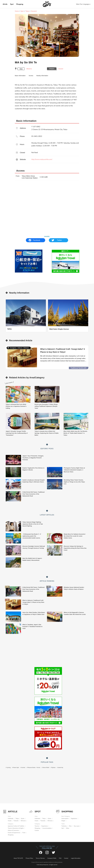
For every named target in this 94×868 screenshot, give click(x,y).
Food (24, 833)
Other (68, 828)
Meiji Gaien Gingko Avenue (59, 329)
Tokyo (27, 11)
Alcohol (23, 768)
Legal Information (76, 858)
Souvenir (61, 69)
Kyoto (23, 818)
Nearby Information (42, 76)
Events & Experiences (14, 833)
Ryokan (53, 768)
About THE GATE (18, 858)
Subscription (65, 818)
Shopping (20, 4)
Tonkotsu (64, 826)
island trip (60, 768)
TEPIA (9, 329)
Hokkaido (11, 818)
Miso (70, 826)
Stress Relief (46, 768)
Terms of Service (40, 858)
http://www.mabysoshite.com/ (42, 159)
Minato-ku (29, 69)
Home (17, 11)
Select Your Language (83, 4)
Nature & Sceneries (13, 830)
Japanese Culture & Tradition (16, 826)
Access (31, 76)
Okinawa (23, 821)
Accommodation (47, 828)
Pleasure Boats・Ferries (34, 768)
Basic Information (20, 76)
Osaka (10, 821)
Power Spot (16, 768)
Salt (63, 828)
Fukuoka (16, 821)
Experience (45, 826)
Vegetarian (74, 818)
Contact (66, 858)
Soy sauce (77, 826)
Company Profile (52, 858)
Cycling (9, 768)
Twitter (59, 240)
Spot (12, 4)
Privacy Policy (29, 858)
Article (5, 4)
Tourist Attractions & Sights (16, 828)
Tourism (37, 826)
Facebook (36, 240)
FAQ (60, 858)
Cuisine (37, 830)
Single (63, 821)
